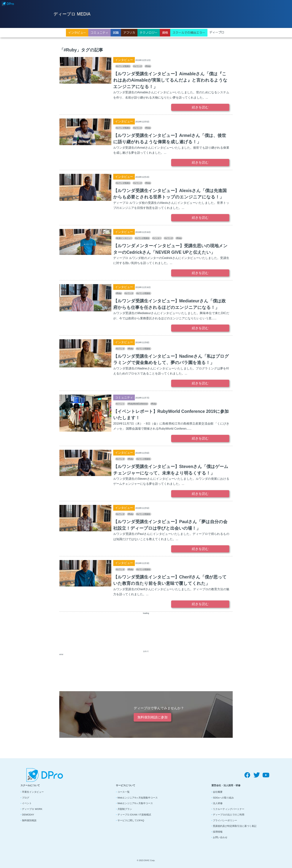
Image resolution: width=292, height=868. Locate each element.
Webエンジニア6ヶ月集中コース (135, 803)
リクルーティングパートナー (229, 809)
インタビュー (77, 33)
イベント (27, 803)
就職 (116, 33)
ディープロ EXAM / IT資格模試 (134, 815)
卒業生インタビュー (33, 792)
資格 (165, 33)
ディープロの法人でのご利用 (229, 815)
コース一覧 (124, 792)
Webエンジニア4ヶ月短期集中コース (138, 798)
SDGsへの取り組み (223, 798)
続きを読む (200, 107)
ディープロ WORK (32, 809)
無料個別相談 (29, 820)
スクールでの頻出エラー (189, 33)
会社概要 (218, 792)
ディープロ (217, 32)
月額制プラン (125, 809)
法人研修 (218, 803)
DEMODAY (28, 815)
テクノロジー (149, 33)
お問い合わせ (220, 837)
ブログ (26, 798)
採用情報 (218, 832)
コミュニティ (99, 33)
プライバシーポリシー (225, 820)
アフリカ (129, 33)
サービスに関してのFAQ (131, 820)
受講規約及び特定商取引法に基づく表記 (235, 826)
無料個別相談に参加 (152, 717)
